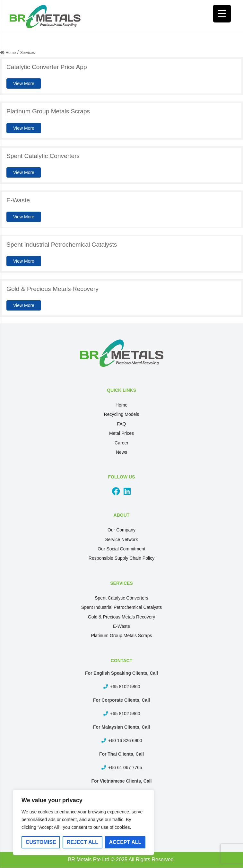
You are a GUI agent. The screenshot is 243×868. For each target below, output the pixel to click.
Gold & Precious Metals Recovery (121, 617)
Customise (41, 842)
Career (121, 443)
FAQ (121, 424)
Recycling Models (122, 414)
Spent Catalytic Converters (121, 598)
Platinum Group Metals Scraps (122, 636)
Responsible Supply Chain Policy (121, 558)
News (121, 452)
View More (24, 83)
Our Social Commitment (121, 549)
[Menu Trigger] (222, 14)
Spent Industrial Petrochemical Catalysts (121, 607)
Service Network (122, 539)
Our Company (121, 530)
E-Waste (121, 626)
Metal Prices (121, 433)
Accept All (125, 842)
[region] (83, 822)
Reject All (82, 842)
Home (121, 405)
